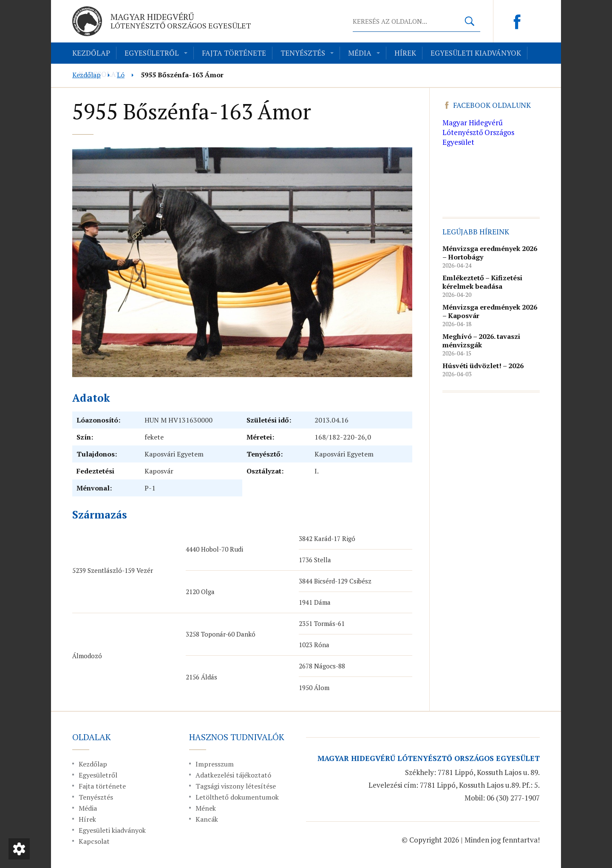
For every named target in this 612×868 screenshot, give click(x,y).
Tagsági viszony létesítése (236, 786)
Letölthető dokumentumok (237, 797)
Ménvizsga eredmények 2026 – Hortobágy (490, 253)
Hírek (405, 53)
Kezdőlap (91, 53)
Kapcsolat (94, 841)
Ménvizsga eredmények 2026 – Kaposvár (490, 311)
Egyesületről (152, 53)
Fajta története (234, 53)
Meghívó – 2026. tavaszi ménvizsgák (481, 341)
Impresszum (215, 764)
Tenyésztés (303, 53)
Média (360, 53)
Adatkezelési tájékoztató (233, 775)
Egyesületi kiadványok (476, 53)
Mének (206, 808)
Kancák (207, 819)
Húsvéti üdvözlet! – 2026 (483, 366)
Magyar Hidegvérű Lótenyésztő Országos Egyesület (478, 132)
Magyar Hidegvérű (181, 21)
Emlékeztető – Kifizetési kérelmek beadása (482, 282)
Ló (121, 75)
